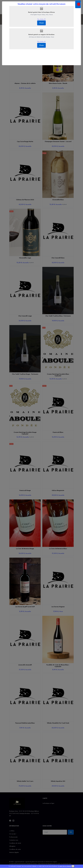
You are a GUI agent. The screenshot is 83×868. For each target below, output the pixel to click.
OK (73, 866)
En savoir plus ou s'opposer (65, 866)
